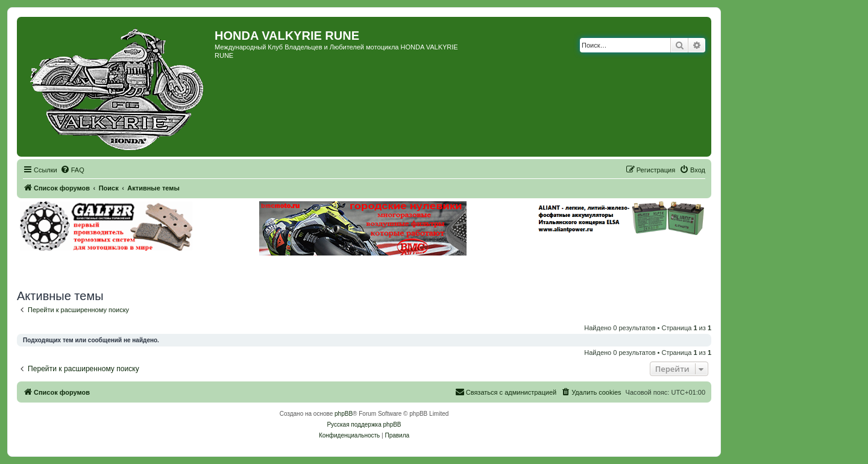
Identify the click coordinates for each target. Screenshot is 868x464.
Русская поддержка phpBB (364, 425)
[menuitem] (72, 170)
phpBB (344, 414)
